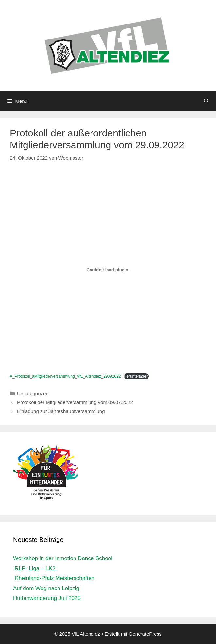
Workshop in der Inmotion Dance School (63, 558)
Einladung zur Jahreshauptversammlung (61, 411)
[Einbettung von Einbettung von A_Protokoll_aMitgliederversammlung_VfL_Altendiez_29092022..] (108, 270)
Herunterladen (136, 376)
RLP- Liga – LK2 (34, 568)
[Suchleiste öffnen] (206, 101)
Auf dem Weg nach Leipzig (46, 588)
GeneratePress (145, 634)
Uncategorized (33, 393)
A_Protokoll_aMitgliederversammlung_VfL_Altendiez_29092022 (65, 376)
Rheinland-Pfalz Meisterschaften (54, 578)
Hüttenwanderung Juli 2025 (47, 598)
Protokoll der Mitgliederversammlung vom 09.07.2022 (75, 402)
